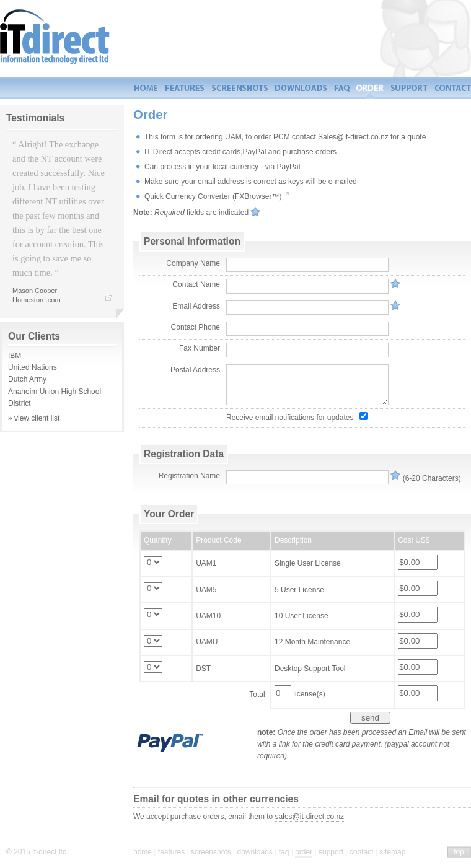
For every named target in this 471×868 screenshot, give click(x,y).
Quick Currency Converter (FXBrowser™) (213, 196)
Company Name (193, 263)
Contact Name (196, 284)
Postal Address (195, 370)
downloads (254, 852)
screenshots (211, 852)
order (304, 852)
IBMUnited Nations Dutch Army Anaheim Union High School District (62, 377)
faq (284, 852)
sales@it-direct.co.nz (310, 817)
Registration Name (189, 476)
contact (362, 852)
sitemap (392, 852)
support (331, 852)
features (171, 852)
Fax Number (200, 348)
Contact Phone (196, 327)
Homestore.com (37, 300)
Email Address (196, 306)
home (143, 852)
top (459, 852)
